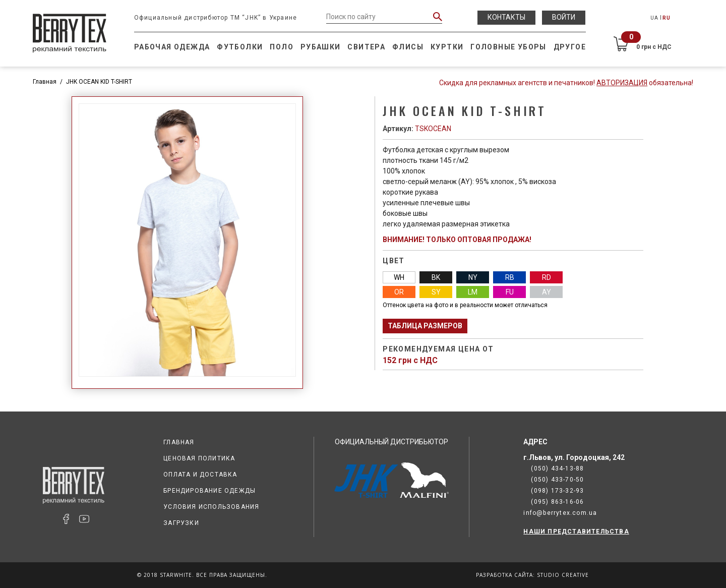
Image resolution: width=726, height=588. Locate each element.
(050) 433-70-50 (557, 480)
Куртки (447, 47)
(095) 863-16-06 (557, 502)
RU (667, 18)
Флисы (408, 47)
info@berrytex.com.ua (560, 513)
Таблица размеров (425, 326)
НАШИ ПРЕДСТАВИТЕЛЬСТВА (576, 532)
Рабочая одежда (172, 47)
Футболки (240, 47)
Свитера (366, 47)
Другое (570, 47)
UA (654, 18)
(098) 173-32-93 (557, 491)
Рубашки (321, 47)
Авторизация (622, 83)
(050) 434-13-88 (557, 468)
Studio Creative (563, 575)
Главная (45, 82)
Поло (282, 47)
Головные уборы (508, 47)
